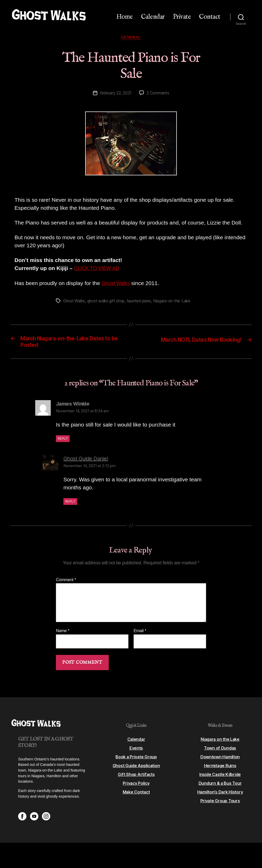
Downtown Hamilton (220, 760)
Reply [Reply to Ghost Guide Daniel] (70, 504)
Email (140, 634)
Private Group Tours (220, 804)
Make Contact (136, 795)
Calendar (153, 17)
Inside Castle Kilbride (220, 777)
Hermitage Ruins (220, 769)
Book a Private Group (136, 760)
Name (63, 634)
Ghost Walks (117, 284)
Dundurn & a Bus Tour (220, 786)
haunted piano (144, 302)
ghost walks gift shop (109, 302)
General (131, 38)
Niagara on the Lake (220, 742)
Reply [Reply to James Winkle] (63, 442)
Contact (210, 17)
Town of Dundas (220, 751)
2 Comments (158, 94)
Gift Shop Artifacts (136, 777)
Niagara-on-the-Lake (179, 302)
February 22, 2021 (115, 94)
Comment (66, 583)
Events (136, 751)
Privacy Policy (136, 786)
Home (125, 17)
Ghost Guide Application (136, 769)
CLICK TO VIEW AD (99, 269)
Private (182, 17)
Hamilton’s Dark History (220, 795)
